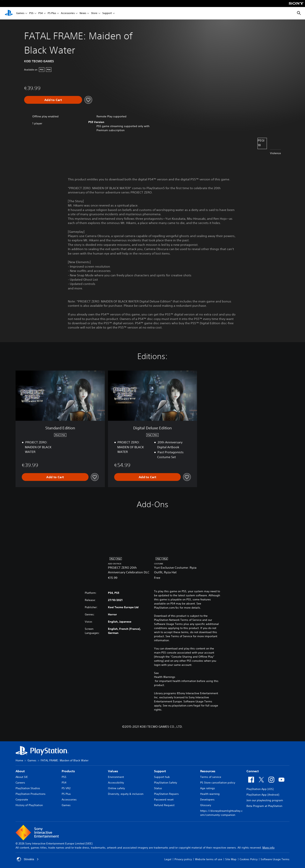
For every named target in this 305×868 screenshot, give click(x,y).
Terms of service (211, 777)
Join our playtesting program (265, 800)
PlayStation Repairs (166, 794)
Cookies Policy (249, 859)
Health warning (210, 794)
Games (20, 13)
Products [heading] (68, 771)
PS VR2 (66, 788)
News (83, 13)
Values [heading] (113, 771)
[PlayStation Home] (9, 13)
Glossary (206, 805)
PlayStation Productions (31, 794)
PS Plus (52, 13)
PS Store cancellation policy (218, 783)
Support (107, 13)
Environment (116, 777)
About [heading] (20, 771)
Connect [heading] (253, 771)
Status (158, 788)
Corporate (22, 799)
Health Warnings (165, 677)
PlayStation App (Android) (263, 795)
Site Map (231, 859)
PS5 (31, 13)
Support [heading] (160, 771)
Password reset (164, 799)
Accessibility (116, 783)
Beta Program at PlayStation (264, 806)
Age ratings (208, 788)
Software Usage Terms (275, 859)
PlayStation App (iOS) (260, 789)
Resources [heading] (208, 771)
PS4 (41, 13)
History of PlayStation (29, 805)
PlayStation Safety (166, 783)
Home (19, 760)
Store (94, 13)
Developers (207, 799)
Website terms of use (209, 859)
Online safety (116, 788)
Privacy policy (183, 859)
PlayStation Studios (28, 788)
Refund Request (164, 805)
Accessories (68, 13)
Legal (168, 859)
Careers (20, 783)
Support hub (162, 777)
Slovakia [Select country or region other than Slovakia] (28, 859)
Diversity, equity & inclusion (126, 794)
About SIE (22, 777)
